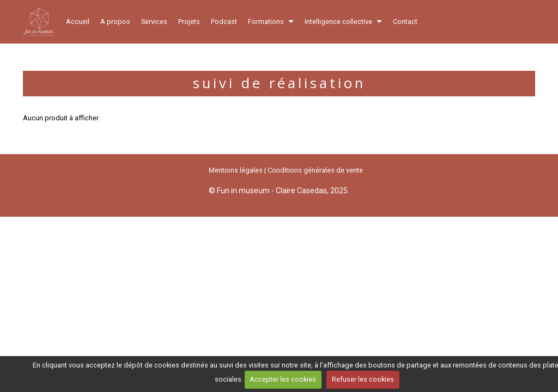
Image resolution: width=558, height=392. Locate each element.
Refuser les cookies (363, 379)
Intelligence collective (338, 22)
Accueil (78, 22)
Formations (266, 22)
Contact (405, 22)
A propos (115, 22)
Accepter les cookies (283, 379)
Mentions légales (236, 170)
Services (154, 22)
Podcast (224, 22)
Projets (189, 22)
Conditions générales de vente (315, 170)
